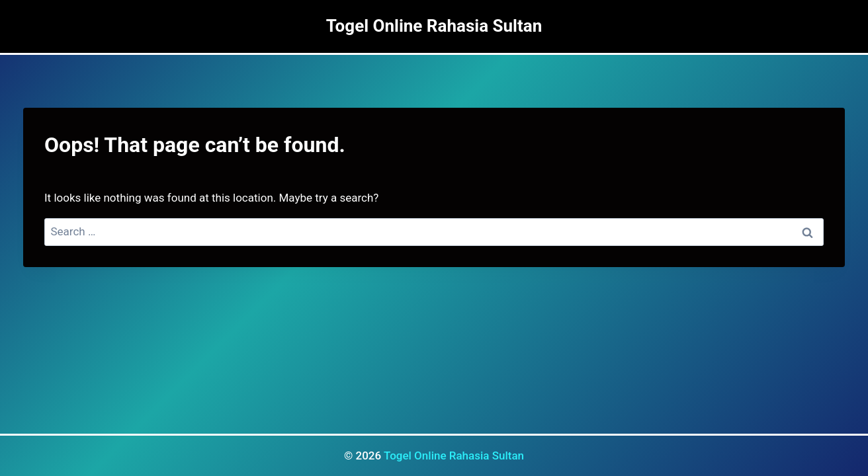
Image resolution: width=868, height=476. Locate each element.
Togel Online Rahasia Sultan (454, 456)
